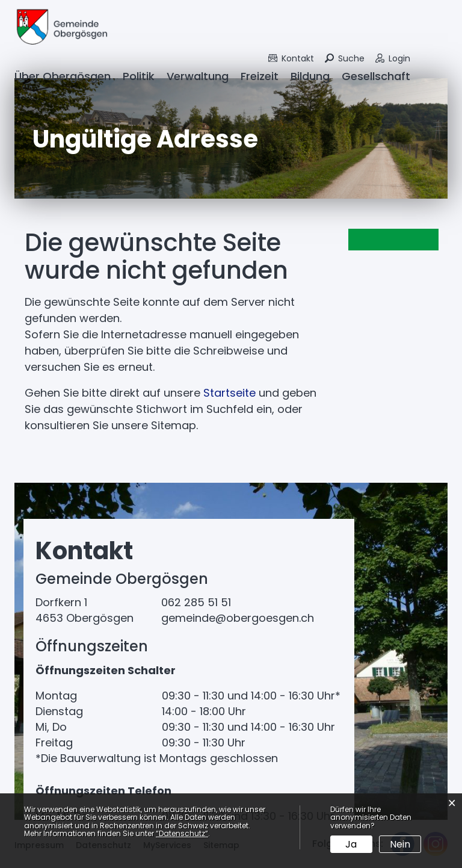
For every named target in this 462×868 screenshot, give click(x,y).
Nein (400, 844)
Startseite (229, 393)
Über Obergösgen (63, 76)
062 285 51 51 (196, 602)
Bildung (310, 76)
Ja (351, 844)
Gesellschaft (376, 76)
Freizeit (260, 76)
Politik (139, 76)
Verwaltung (198, 76)
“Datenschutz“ (182, 833)
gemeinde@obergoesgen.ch (238, 618)
